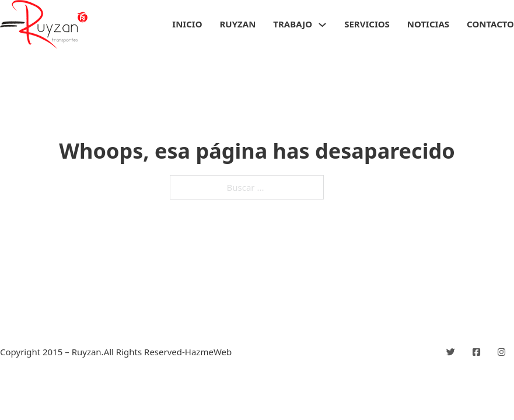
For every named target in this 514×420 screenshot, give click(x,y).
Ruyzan (238, 24)
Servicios (367, 24)
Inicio (187, 24)
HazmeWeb (208, 352)
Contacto (490, 24)
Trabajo (293, 24)
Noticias (428, 24)
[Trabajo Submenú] (322, 25)
